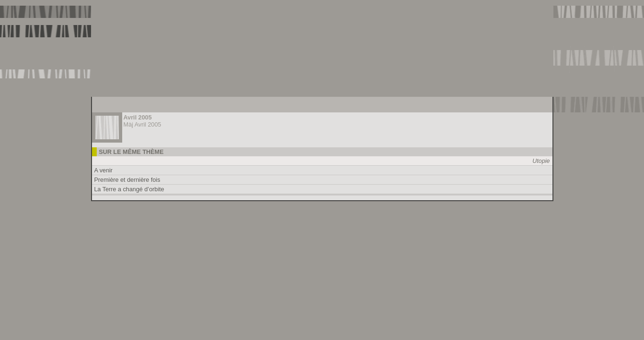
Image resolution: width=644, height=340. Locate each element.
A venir (104, 170)
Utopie (541, 161)
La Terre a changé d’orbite (129, 189)
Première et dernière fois (127, 180)
